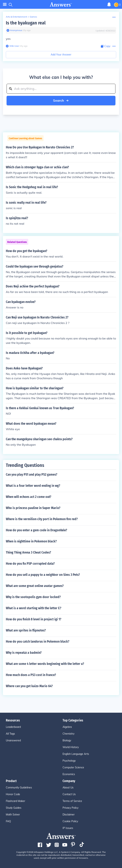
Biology (67, 740)
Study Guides (14, 808)
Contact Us (69, 794)
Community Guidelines (19, 788)
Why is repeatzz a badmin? (24, 653)
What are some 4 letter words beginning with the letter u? (45, 664)
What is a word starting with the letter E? (34, 608)
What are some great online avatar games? (35, 586)
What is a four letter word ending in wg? (33, 486)
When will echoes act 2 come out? (29, 497)
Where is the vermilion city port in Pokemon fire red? (42, 519)
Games (33, 17)
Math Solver (13, 815)
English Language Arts (76, 754)
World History (71, 747)
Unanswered (13, 740)
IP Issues (68, 828)
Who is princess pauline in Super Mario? (33, 508)
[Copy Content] (106, 46)
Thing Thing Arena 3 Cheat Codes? (28, 552)
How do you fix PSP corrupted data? (30, 564)
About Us (68, 788)
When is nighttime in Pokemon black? (31, 541)
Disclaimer (69, 815)
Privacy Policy (70, 808)
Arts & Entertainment (16, 17)
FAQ (8, 821)
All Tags (10, 734)
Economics (69, 774)
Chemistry (68, 734)
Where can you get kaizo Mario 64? (29, 686)
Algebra (67, 727)
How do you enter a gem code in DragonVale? (36, 530)
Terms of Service (72, 801)
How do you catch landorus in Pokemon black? (38, 642)
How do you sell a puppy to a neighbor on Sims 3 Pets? (43, 575)
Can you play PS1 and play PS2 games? (32, 475)
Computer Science (73, 767)
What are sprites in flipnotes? (26, 630)
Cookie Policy (70, 821)
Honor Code (13, 794)
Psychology (69, 761)
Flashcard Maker (16, 801)
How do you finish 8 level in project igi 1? (34, 619)
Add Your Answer (61, 55)
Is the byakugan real (26, 23)
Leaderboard (13, 727)
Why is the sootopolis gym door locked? (33, 597)
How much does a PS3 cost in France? (31, 675)
